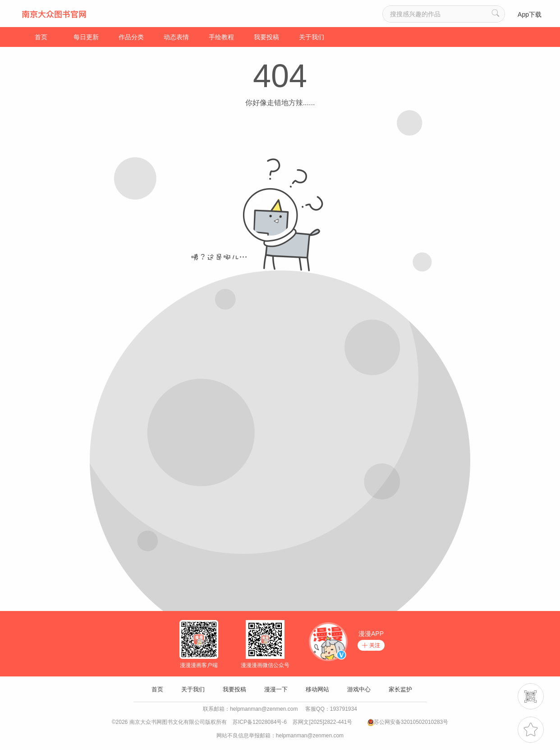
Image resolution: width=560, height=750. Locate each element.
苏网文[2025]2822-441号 (322, 722)
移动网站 (317, 689)
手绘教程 (221, 37)
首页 (41, 37)
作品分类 (131, 37)
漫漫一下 (276, 689)
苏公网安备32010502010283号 (411, 722)
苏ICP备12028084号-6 (260, 722)
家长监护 (400, 689)
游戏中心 (359, 689)
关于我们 (312, 37)
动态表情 (176, 37)
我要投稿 (266, 37)
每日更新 (86, 37)
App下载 (530, 14)
